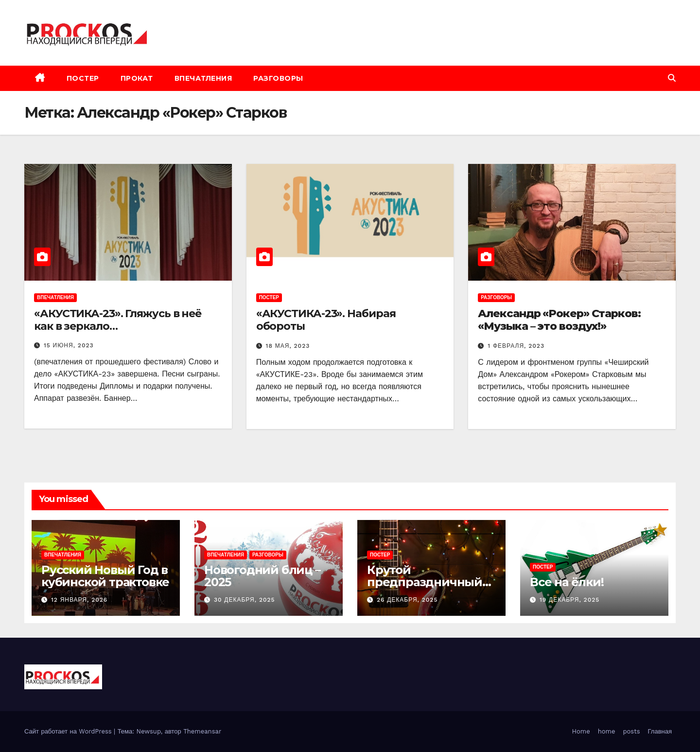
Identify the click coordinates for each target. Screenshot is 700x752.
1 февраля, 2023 (516, 346)
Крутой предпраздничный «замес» (425, 582)
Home (581, 731)
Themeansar (202, 731)
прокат (137, 78)
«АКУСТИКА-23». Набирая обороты (326, 320)
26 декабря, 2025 (407, 600)
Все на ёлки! (567, 582)
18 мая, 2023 (288, 346)
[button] (672, 78)
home (607, 731)
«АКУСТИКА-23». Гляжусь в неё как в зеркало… (118, 320)
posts (631, 731)
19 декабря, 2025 (569, 600)
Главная (660, 731)
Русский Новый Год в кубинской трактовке (105, 576)
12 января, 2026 (79, 600)
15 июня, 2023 (69, 345)
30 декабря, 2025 (245, 600)
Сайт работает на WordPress (69, 731)
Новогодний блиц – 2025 (262, 576)
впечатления (203, 78)
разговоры (278, 78)
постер (83, 78)
